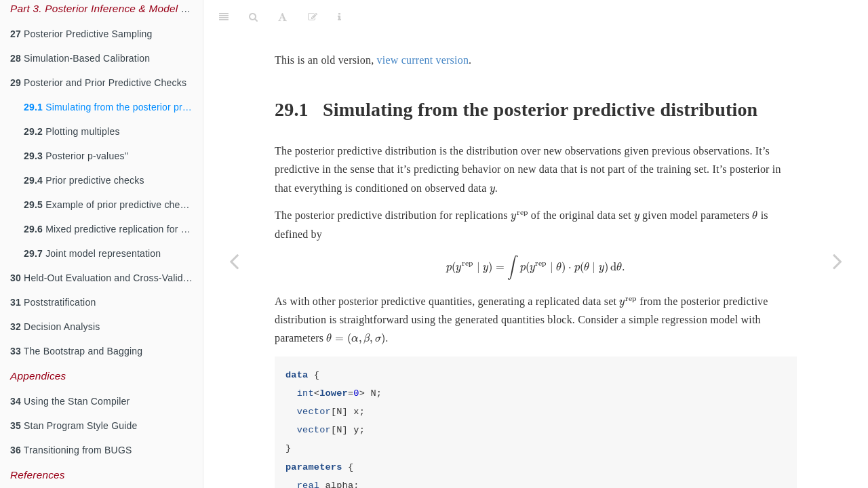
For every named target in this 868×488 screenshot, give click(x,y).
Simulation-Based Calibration (80, 58)
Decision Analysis (55, 327)
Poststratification (53, 302)
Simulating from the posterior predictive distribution (113, 107)
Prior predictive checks (84, 180)
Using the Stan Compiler (70, 401)
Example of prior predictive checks (109, 205)
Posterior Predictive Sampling (81, 34)
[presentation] (492, 157)
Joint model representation (92, 253)
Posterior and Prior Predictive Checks (98, 83)
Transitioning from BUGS (71, 450)
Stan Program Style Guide (74, 426)
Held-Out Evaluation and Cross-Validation (106, 278)
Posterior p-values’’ (76, 156)
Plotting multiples (72, 131)
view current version (423, 26)
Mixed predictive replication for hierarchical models (113, 229)
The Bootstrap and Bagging (76, 351)
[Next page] (837, 261)
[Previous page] (234, 261)
